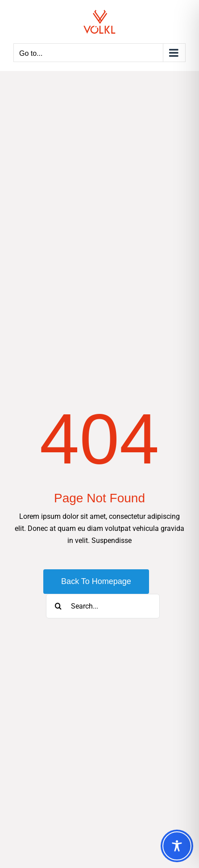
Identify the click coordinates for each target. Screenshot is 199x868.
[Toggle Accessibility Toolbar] (177, 846)
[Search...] (103, 606)
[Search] (58, 606)
